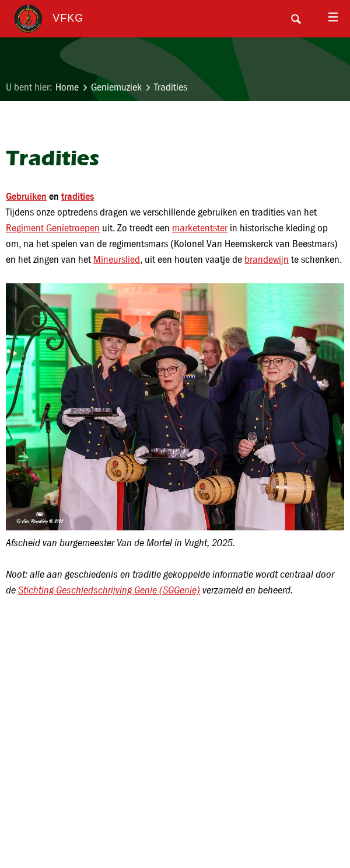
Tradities (171, 87)
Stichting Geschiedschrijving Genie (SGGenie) (109, 590)
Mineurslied (117, 260)
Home (67, 87)
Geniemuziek (116, 87)
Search (296, 19)
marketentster (200, 228)
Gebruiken (26, 196)
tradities (78, 196)
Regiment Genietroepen (53, 228)
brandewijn (267, 260)
